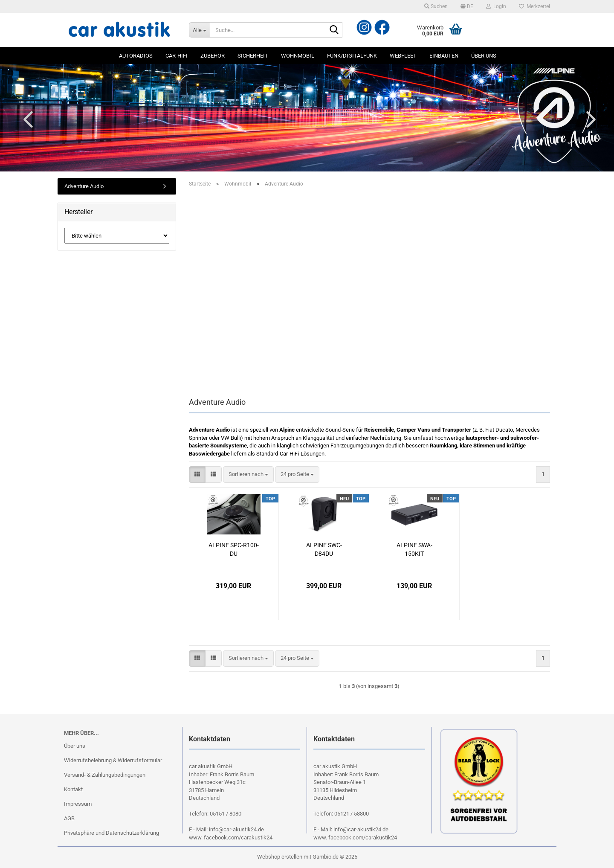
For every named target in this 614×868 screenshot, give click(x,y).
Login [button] (496, 6)
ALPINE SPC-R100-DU (234, 549)
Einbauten (444, 56)
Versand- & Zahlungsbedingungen (105, 775)
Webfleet (403, 56)
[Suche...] (199, 30)
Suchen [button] (436, 6)
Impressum (78, 804)
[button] (467, 6)
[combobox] (248, 475)
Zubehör (213, 56)
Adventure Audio (84, 186)
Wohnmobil (298, 56)
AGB (69, 818)
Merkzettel (534, 6)
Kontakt (73, 789)
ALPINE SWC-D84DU (324, 549)
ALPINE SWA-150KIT (414, 549)
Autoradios (136, 56)
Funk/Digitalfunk (352, 56)
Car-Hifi (177, 56)
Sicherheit (253, 56)
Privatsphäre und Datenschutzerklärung (112, 833)
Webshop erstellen (280, 857)
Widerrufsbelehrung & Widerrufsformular (113, 760)
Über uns (484, 56)
